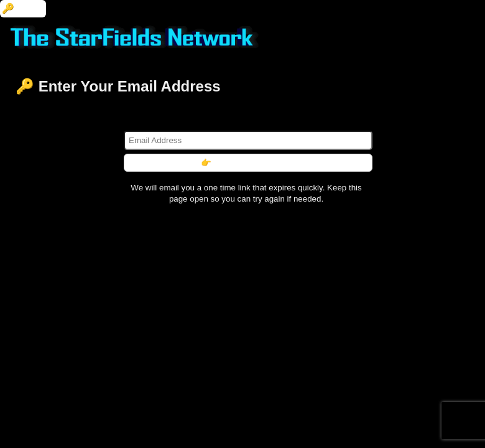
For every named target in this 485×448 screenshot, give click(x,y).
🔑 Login (23, 8)
